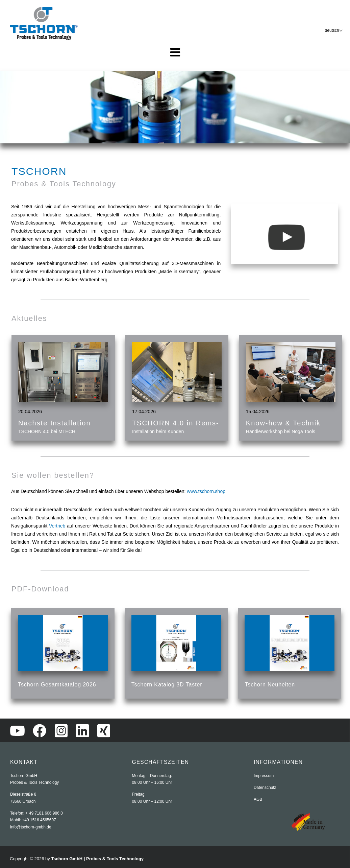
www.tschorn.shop (206, 491)
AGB (258, 799)
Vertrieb (58, 526)
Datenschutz (265, 788)
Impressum (264, 776)
